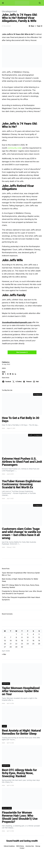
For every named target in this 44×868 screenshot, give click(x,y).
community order (15, 148)
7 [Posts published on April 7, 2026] (11, 637)
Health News (6, 684)
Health (31, 435)
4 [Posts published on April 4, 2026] (33, 634)
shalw (4, 372)
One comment (7, 26)
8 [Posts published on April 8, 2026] (16, 637)
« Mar (4, 654)
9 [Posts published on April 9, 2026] (22, 637)
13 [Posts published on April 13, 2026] (5, 641)
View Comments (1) (22, 352)
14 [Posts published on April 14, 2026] (11, 641)
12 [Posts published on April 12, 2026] (39, 637)
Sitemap (38, 846)
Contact (22, 848)
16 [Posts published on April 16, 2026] (22, 641)
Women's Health (7, 808)
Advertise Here (30, 846)
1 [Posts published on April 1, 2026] (16, 634)
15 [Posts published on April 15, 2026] (16, 641)
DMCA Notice (20, 846)
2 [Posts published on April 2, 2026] (22, 634)
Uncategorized (9, 11)
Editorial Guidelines (9, 846)
